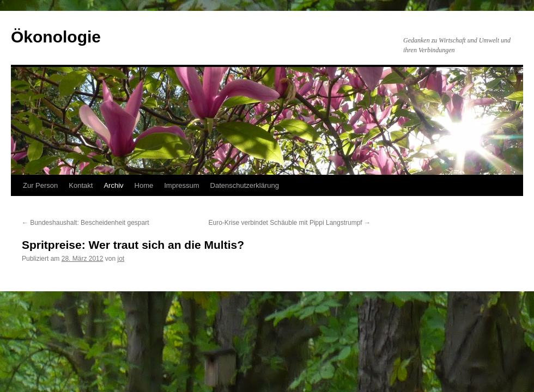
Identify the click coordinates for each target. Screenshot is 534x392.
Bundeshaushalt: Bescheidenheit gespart (86, 223)
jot (121, 259)
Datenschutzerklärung (245, 185)
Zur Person (40, 185)
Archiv (113, 185)
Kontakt (81, 185)
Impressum (181, 185)
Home (144, 185)
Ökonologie (56, 37)
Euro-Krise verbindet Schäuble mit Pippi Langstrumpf (290, 223)
